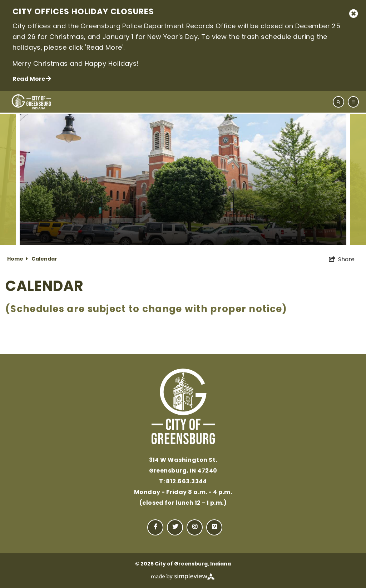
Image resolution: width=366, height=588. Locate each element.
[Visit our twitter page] (175, 527)
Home (18, 259)
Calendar (44, 259)
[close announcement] (353, 14)
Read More (32, 79)
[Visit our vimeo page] (214, 527)
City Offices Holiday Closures (83, 12)
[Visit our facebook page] (155, 527)
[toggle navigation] (346, 102)
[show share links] (342, 260)
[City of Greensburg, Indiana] (31, 102)
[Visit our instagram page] (195, 527)
